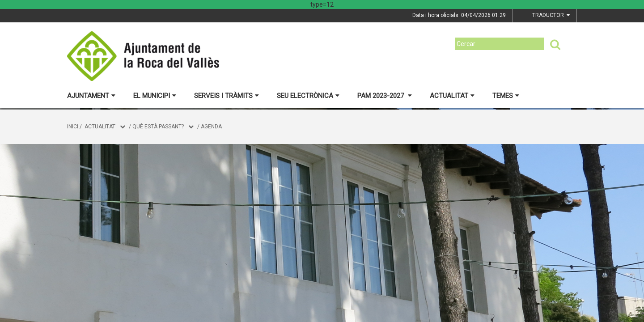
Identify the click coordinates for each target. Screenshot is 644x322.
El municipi (155, 96)
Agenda (211, 127)
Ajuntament (91, 96)
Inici (73, 127)
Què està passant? (158, 127)
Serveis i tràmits (227, 96)
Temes (506, 96)
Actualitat (452, 96)
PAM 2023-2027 (385, 96)
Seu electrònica (308, 96)
